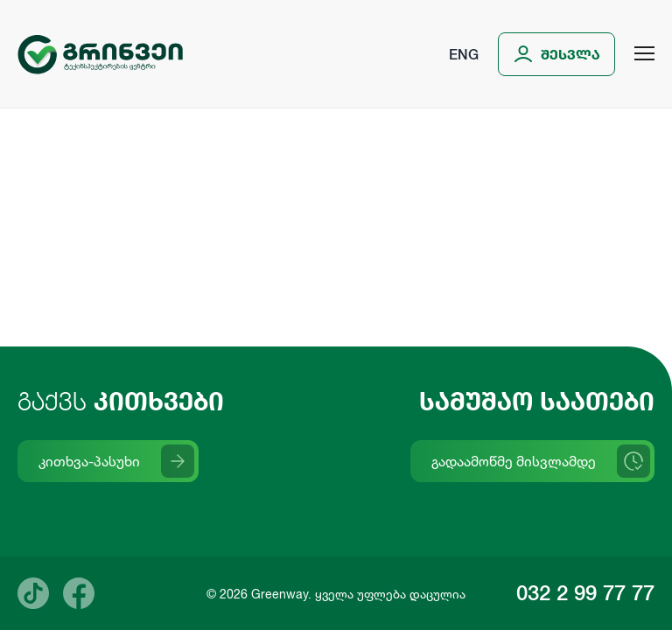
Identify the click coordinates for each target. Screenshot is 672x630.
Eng (464, 54)
